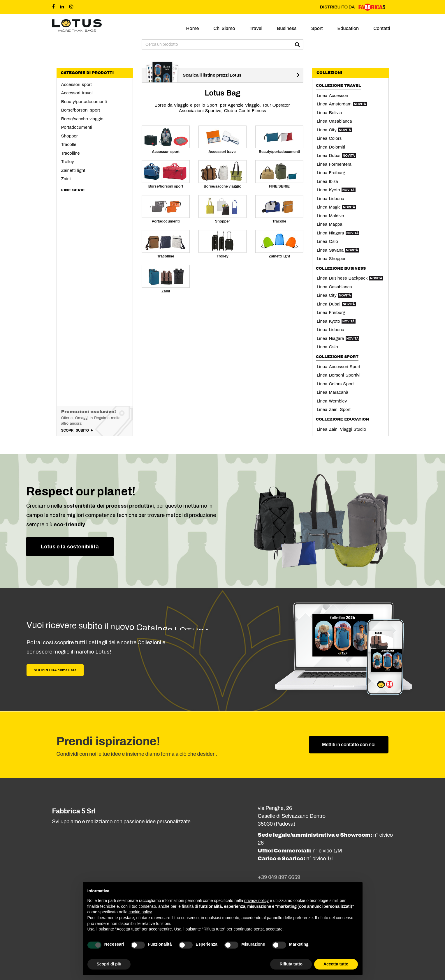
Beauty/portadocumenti (84, 102)
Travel (256, 28)
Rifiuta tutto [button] (291, 964)
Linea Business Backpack (350, 278)
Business (287, 28)
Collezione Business (341, 269)
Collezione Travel (338, 86)
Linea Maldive (330, 216)
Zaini (66, 179)
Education (348, 28)
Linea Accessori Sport (338, 367)
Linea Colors (329, 138)
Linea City (334, 130)
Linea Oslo (327, 241)
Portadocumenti (77, 127)
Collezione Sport (337, 357)
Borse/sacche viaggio (82, 119)
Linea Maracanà (333, 392)
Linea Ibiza (327, 181)
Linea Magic (336, 207)
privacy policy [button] (256, 900)
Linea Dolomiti (331, 147)
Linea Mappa (329, 224)
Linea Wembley (332, 401)
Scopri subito (75, 430)
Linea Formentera (334, 164)
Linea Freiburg (331, 173)
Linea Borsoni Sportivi (338, 375)
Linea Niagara (338, 233)
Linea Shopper (331, 259)
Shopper (70, 136)
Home (193, 28)
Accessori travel (77, 93)
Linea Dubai (336, 156)
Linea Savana (338, 250)
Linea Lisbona (330, 199)
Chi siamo (224, 28)
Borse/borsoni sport (81, 110)
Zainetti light (73, 170)
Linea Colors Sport (335, 384)
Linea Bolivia (329, 113)
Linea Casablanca (334, 121)
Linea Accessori (333, 96)
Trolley (68, 162)
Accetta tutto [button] (336, 964)
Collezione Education (342, 419)
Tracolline (71, 153)
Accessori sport (77, 84)
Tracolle (69, 144)
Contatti (382, 28)
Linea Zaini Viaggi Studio (341, 429)
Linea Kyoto (336, 190)
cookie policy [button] (140, 912)
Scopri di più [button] (109, 964)
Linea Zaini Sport (334, 409)
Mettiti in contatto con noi (349, 745)
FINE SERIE (73, 190)
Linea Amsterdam (342, 104)
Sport (317, 28)
